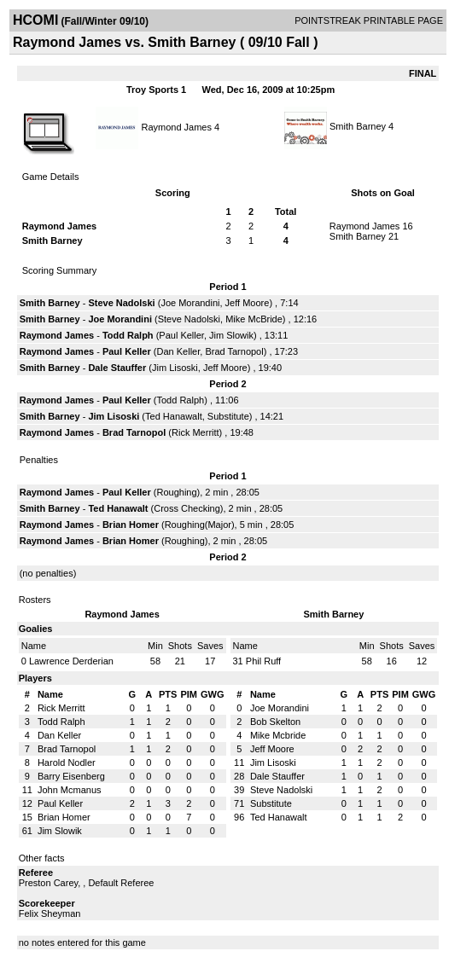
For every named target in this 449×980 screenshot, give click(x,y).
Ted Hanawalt (174, 416)
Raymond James (176, 126)
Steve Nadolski (121, 303)
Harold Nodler (67, 763)
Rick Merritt (195, 432)
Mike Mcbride (278, 735)
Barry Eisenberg (71, 776)
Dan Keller (179, 351)
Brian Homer (131, 525)
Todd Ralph (128, 335)
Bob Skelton (275, 722)
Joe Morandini (190, 303)
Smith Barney (358, 126)
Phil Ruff (263, 661)
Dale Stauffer (117, 368)
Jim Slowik (231, 335)
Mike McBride (254, 319)
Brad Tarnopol (234, 351)
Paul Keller (181, 335)
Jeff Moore (248, 303)
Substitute (228, 416)
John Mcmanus (70, 790)
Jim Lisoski (175, 368)
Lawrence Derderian (71, 661)
